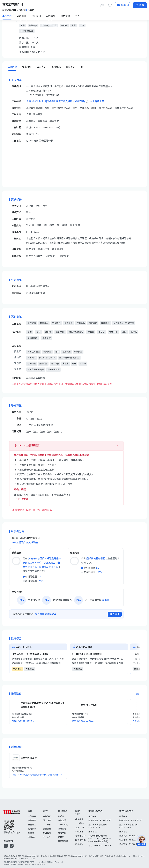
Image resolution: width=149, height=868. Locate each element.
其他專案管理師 (34, 108)
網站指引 (79, 819)
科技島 (61, 816)
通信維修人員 (105, 108)
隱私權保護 (80, 840)
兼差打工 (32, 825)
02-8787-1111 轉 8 (102, 846)
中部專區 (32, 816)
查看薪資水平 (97, 101)
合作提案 (79, 832)
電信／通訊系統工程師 (84, 108)
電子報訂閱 (80, 836)
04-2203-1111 (135, 840)
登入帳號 (115, 614)
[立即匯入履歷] (92, 5)
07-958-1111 (135, 844)
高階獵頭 (32, 829)
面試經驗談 (63, 841)
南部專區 (32, 821)
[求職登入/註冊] (113, 5)
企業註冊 (47, 816)
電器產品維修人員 (124, 108)
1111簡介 (80, 823)
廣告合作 (47, 829)
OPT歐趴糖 (63, 825)
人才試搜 (47, 825)
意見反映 (79, 844)
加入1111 (80, 828)
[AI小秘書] (117, 16)
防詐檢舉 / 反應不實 (25, 510)
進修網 (61, 837)
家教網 (31, 833)
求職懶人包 (46, 510)
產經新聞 (62, 833)
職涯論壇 (62, 829)
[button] (6, 846)
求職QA (31, 837)
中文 (29, 225)
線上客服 (47, 833)
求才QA (46, 837)
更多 (138, 694)
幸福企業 (62, 821)
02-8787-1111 (135, 836)
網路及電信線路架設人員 (58, 108)
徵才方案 (47, 821)
